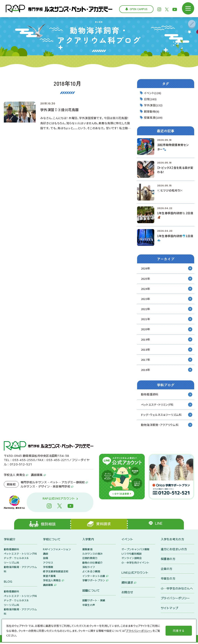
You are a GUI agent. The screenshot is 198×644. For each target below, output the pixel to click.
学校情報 (48, 568)
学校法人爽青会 (52, 582)
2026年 (146, 269)
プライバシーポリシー (175, 599)
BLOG (8, 583)
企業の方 (167, 570)
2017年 (146, 360)
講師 (46, 555)
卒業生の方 (168, 580)
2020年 (146, 330)
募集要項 (87, 551)
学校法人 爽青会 (14, 476)
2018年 (146, 350)
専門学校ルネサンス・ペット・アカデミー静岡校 (53, 483)
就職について (91, 592)
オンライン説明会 (132, 559)
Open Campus (139, 9)
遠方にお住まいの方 (174, 551)
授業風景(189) (154, 118)
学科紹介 (10, 541)
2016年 (146, 371)
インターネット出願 (94, 577)
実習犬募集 (49, 577)
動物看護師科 (150, 395)
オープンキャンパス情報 (135, 551)
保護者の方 (168, 560)
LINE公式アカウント (135, 574)
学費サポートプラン (94, 582)
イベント (127, 541)
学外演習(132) (154, 105)
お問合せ (127, 594)
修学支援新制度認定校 (56, 573)
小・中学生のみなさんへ (177, 590)
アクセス (48, 564)
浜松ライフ (89, 568)
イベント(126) (153, 93)
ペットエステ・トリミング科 (157, 405)
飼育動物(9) (152, 112)
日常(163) (151, 99)
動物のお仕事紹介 (92, 564)
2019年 (146, 340)
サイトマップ (170, 609)
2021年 (146, 320)
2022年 (146, 309)
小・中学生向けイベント (135, 564)
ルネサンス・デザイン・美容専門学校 (45, 488)
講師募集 (37, 476)
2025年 (146, 279)
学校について (52, 541)
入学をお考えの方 (172, 541)
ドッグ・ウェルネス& (161, 416)
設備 (46, 559)
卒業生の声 (89, 606)
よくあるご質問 (91, 573)
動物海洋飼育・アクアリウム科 (160, 426)
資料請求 (127, 584)
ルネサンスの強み (92, 555)
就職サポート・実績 (94, 602)
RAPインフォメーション (57, 551)
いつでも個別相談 (132, 555)
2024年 (146, 289)
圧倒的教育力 (90, 559)
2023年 (146, 299)
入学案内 (88, 541)
